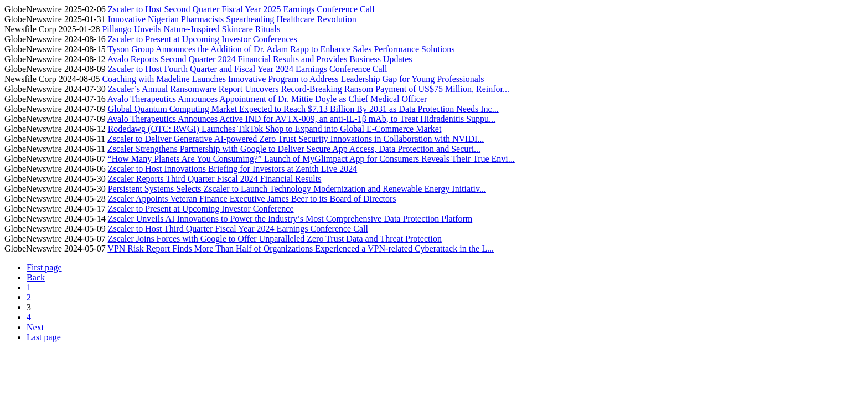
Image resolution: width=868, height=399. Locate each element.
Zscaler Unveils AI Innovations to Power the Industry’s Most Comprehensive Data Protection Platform (290, 219)
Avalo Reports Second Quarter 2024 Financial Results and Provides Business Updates (260, 59)
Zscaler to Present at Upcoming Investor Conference (201, 209)
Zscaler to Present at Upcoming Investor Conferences (203, 39)
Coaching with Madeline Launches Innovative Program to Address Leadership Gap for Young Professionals (293, 79)
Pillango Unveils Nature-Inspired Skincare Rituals (191, 29)
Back (36, 277)
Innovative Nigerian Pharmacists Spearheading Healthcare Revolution (232, 19)
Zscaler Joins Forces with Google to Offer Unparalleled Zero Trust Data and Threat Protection (275, 239)
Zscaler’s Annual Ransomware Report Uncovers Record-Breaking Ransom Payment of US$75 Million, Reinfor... (309, 89)
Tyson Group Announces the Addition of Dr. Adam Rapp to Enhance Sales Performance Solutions (281, 49)
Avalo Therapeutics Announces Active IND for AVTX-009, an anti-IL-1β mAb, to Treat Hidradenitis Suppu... (301, 119)
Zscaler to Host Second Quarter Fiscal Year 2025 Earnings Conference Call (241, 9)
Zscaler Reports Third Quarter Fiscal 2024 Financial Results (215, 179)
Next (35, 327)
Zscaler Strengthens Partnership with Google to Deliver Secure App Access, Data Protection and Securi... (294, 149)
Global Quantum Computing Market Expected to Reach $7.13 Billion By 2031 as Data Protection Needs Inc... (303, 109)
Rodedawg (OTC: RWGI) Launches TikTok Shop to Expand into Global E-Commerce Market (275, 129)
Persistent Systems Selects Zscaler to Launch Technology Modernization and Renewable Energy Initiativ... (297, 189)
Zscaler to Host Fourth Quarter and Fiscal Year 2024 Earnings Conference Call (248, 69)
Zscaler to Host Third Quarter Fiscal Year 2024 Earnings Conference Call (238, 229)
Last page (44, 337)
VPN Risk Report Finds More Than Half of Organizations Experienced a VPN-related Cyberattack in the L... (301, 249)
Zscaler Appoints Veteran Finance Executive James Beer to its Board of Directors (252, 199)
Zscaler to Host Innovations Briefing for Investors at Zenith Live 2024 (233, 169)
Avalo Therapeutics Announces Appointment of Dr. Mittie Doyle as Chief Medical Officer (267, 99)
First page (44, 267)
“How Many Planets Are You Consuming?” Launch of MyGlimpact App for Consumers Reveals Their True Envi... (311, 159)
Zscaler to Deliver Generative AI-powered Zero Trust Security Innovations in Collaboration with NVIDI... (296, 139)
